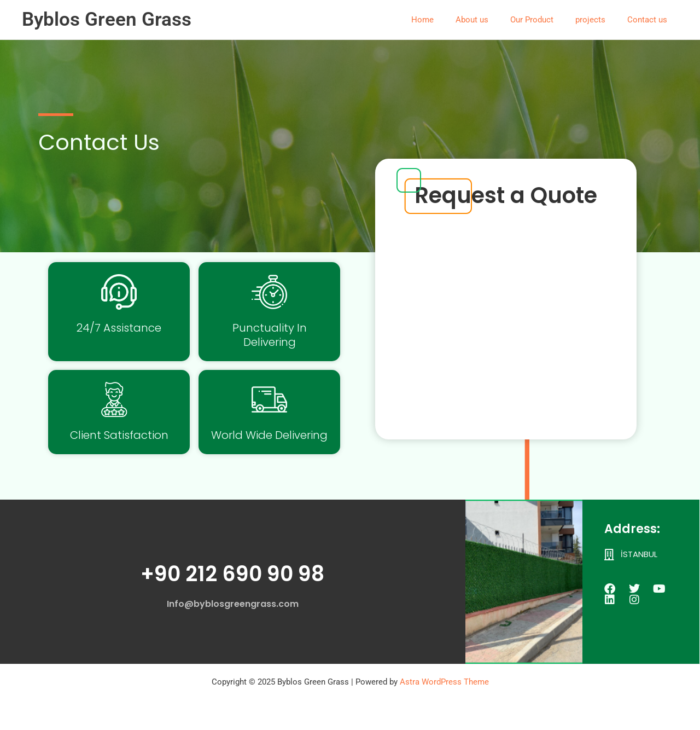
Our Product (546, 20)
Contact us (650, 20)
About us (491, 20)
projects (599, 20)
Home (447, 20)
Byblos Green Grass (107, 19)
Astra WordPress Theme (444, 682)
